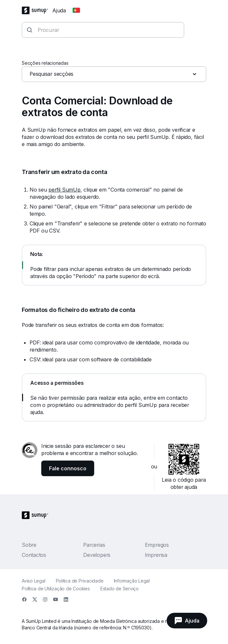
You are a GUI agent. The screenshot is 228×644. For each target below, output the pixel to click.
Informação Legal (132, 581)
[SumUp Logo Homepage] (37, 10)
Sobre (29, 545)
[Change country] (76, 10)
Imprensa (156, 555)
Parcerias (94, 545)
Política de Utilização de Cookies (56, 589)
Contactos (34, 555)
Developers (97, 555)
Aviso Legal (34, 581)
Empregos (157, 545)
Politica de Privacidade (80, 581)
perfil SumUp (64, 190)
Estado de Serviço (120, 589)
